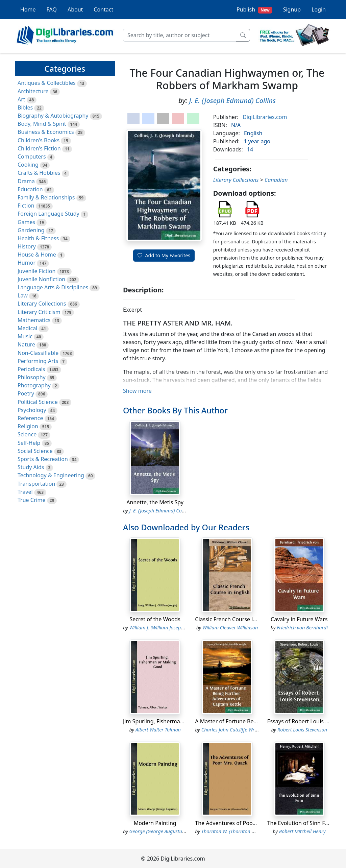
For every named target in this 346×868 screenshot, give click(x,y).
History (27, 246)
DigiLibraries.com (265, 117)
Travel (25, 492)
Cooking (28, 165)
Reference (30, 418)
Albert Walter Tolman (158, 730)
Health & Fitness (38, 238)
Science (27, 434)
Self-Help (29, 443)
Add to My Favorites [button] (164, 255)
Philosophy (32, 377)
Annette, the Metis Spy (155, 502)
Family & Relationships (46, 197)
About (75, 9)
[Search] (180, 35)
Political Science (38, 402)
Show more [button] (137, 391)
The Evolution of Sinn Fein (300, 823)
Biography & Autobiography (53, 116)
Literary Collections (42, 304)
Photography (34, 385)
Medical (27, 328)
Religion (28, 426)
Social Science (35, 451)
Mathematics (34, 320)
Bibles (25, 107)
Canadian (276, 180)
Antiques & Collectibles (47, 83)
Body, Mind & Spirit (42, 124)
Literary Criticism (39, 312)
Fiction (26, 206)
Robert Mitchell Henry (302, 831)
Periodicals (31, 369)
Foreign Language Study (48, 214)
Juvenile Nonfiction (41, 279)
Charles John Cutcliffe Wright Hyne (238, 730)
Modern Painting (155, 823)
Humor (27, 263)
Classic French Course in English (236, 619)
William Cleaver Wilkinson (230, 628)
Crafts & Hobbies (39, 173)
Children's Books (39, 140)
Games (26, 222)
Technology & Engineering (51, 475)
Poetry (26, 393)
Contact (103, 9)
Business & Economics (46, 132)
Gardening (31, 230)
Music (25, 336)
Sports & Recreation (43, 459)
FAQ (52, 9)
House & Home (37, 255)
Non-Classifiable (38, 353)
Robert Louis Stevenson (302, 730)
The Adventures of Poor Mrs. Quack (240, 823)
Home (28, 9)
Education (30, 189)
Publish (254, 10)
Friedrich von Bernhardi (302, 628)
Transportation (36, 484)
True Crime (32, 500)
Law (23, 295)
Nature (26, 344)
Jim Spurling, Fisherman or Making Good (174, 721)
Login (319, 9)
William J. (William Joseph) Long (163, 628)
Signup (292, 9)
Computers (32, 156)
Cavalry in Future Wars (299, 619)
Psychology (32, 410)
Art (21, 99)
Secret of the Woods (155, 619)
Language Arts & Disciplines (53, 287)
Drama (26, 181)
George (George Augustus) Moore (165, 831)
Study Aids (31, 467)
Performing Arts (38, 361)
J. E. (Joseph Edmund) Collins (232, 101)
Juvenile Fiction (36, 271)
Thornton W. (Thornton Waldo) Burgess (243, 831)
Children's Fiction (39, 148)
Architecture (33, 91)
